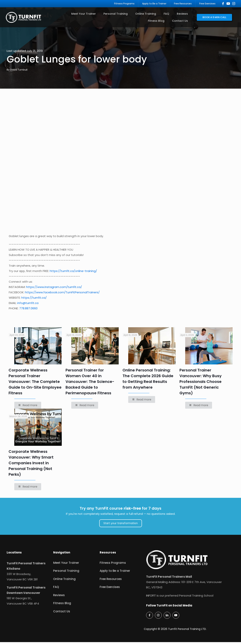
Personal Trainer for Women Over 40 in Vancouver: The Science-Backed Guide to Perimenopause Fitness (90, 384)
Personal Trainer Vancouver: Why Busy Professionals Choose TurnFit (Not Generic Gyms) (201, 384)
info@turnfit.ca (28, 305)
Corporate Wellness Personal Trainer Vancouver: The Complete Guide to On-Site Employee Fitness (35, 384)
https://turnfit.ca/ (34, 300)
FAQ (56, 589)
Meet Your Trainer (66, 565)
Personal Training (66, 573)
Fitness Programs (113, 565)
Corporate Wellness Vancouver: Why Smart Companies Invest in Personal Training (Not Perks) (31, 465)
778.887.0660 (28, 310)
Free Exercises (110, 589)
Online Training (64, 581)
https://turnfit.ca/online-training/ (73, 273)
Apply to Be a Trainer (115, 573)
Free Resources (111, 581)
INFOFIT (151, 597)
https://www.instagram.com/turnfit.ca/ (54, 289)
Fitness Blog (62, 605)
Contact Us (62, 613)
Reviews (59, 597)
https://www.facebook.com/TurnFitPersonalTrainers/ (62, 294)
